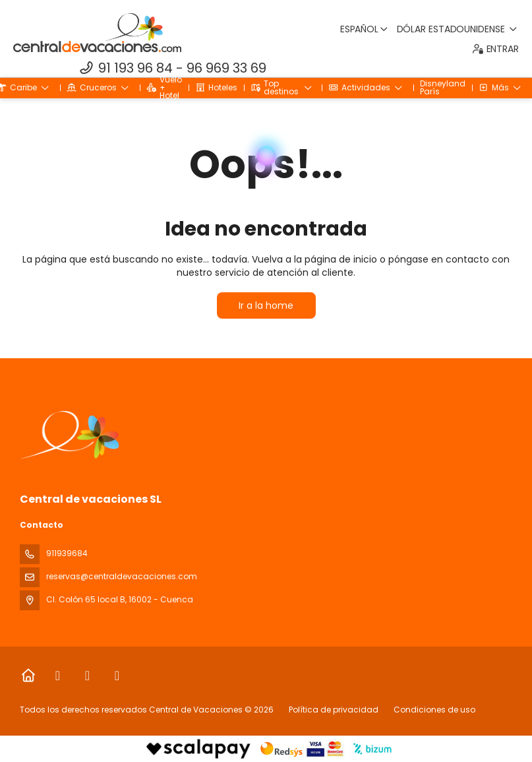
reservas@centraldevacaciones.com (122, 576)
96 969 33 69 (226, 68)
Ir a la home (266, 305)
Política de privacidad (334, 710)
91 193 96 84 (135, 68)
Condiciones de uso (433, 710)
